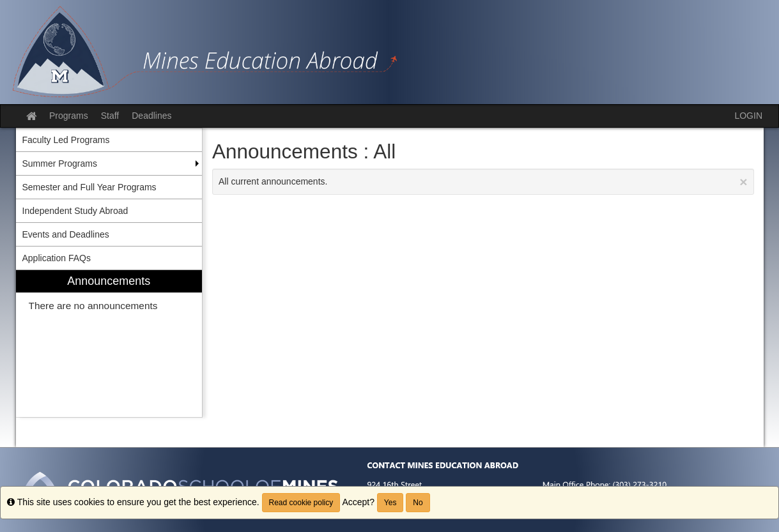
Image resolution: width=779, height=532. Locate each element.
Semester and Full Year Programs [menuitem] (89, 187)
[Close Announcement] (743, 182)
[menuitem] (109, 344)
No (418, 503)
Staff (110, 116)
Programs (69, 116)
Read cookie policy (301, 503)
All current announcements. (483, 182)
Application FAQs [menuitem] (57, 258)
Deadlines (151, 116)
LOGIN (748, 116)
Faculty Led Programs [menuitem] (66, 140)
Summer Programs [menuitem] (60, 163)
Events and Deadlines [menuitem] (66, 234)
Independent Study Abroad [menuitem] (75, 211)
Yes (390, 503)
